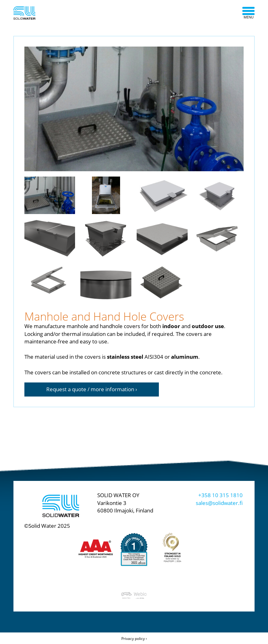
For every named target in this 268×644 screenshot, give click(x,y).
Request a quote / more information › (92, 389)
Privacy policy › (134, 639)
